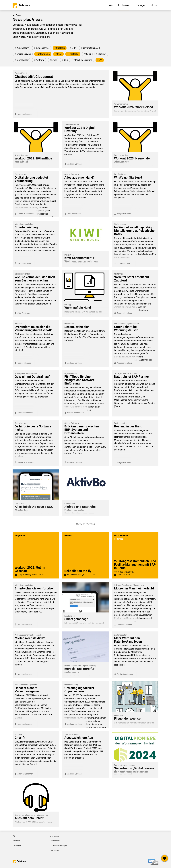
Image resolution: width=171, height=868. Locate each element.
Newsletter (54, 850)
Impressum (55, 836)
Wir (14, 836)
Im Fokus (16, 841)
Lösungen (17, 845)
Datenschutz (55, 841)
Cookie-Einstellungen (59, 845)
